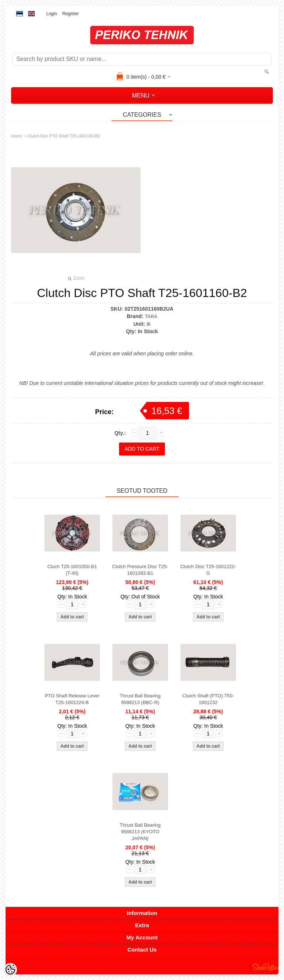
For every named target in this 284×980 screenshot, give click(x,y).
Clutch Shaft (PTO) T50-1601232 (208, 699)
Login (52, 14)
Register (70, 14)
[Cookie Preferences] (10, 970)
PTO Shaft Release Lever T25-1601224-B (72, 699)
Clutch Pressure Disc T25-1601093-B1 (140, 570)
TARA (151, 316)
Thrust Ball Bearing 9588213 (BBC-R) (140, 699)
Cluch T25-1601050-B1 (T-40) (72, 570)
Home (16, 136)
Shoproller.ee (266, 967)
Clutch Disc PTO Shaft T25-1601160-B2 (64, 136)
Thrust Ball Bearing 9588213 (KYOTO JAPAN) (140, 832)
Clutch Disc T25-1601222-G (208, 570)
